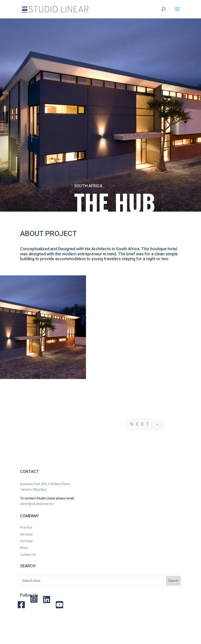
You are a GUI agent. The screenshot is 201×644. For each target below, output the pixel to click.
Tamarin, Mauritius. (34, 490)
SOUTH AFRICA (88, 190)
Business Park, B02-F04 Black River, (45, 484)
